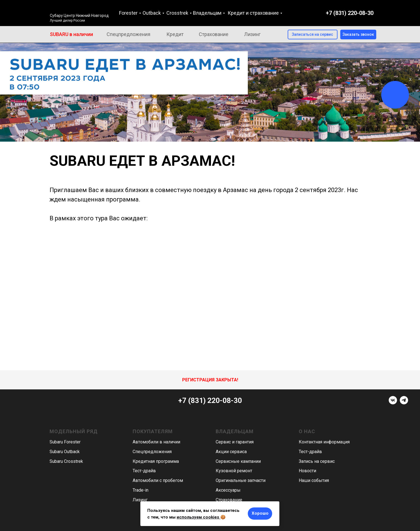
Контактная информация (324, 442)
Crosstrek (177, 13)
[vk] (393, 403)
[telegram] (404, 403)
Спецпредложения (128, 34)
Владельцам (207, 13)
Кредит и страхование (253, 13)
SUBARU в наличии (71, 34)
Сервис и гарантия (235, 442)
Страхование (214, 34)
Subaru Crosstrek (66, 461)
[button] (358, 35)
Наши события (314, 480)
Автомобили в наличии (156, 442)
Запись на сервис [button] (317, 461)
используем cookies (198, 517)
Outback (152, 13)
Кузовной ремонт (234, 471)
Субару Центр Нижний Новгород (79, 16)
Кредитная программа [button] (156, 461)
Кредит (175, 34)
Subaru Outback (65, 452)
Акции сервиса (231, 452)
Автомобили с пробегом (158, 480)
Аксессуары (228, 490)
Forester (128, 13)
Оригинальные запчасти (241, 480)
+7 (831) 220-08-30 (350, 13)
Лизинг (252, 34)
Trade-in (141, 490)
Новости (307, 471)
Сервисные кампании (238, 461)
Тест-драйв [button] (144, 471)
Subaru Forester (65, 442)
